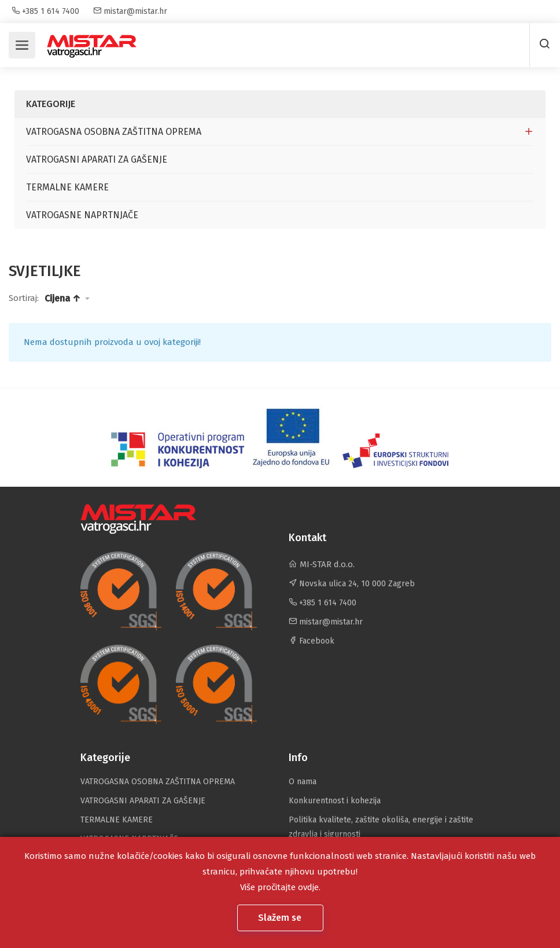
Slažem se (281, 918)
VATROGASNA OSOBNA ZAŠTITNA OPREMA (114, 132)
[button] (67, 299)
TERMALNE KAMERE (67, 187)
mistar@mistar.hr (130, 11)
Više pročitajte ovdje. (280, 887)
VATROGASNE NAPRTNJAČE (82, 215)
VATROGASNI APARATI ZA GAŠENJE (97, 159)
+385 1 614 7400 (45, 11)
